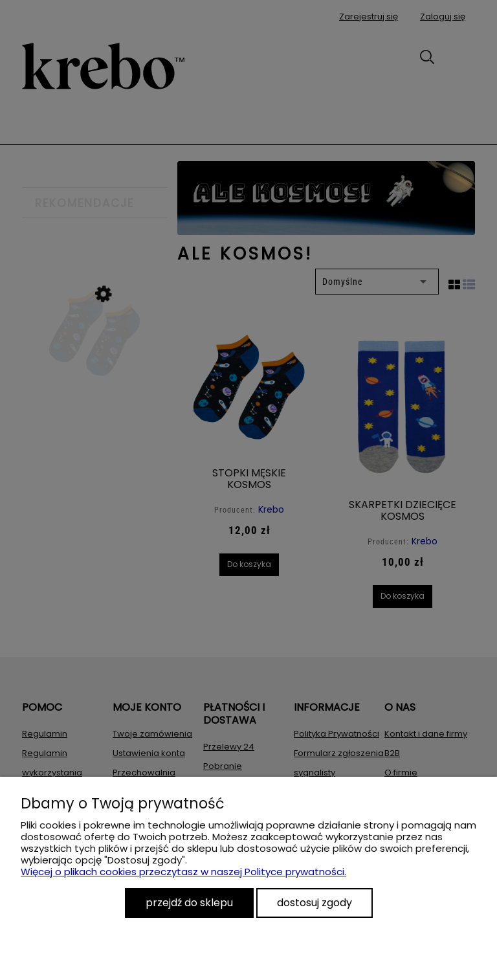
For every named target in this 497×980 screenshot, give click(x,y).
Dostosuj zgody (315, 903)
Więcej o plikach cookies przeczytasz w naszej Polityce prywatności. (183, 872)
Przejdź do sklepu (189, 903)
